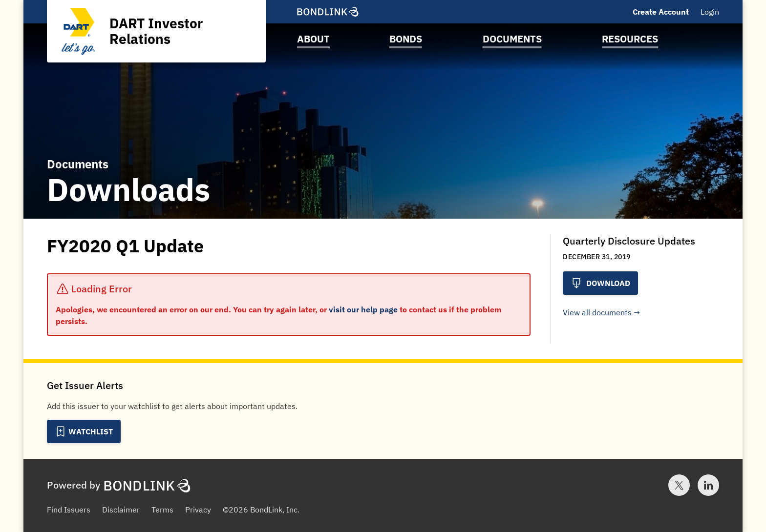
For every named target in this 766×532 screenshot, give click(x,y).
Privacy (198, 510)
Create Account (661, 12)
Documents (512, 39)
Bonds (406, 39)
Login (710, 12)
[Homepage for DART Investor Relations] (156, 31)
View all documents (597, 312)
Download (600, 283)
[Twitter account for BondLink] (679, 485)
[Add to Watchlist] (84, 431)
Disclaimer (121, 510)
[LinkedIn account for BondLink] (708, 485)
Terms (162, 510)
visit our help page (363, 309)
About (313, 39)
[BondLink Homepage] (328, 12)
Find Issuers (69, 510)
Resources (630, 39)
